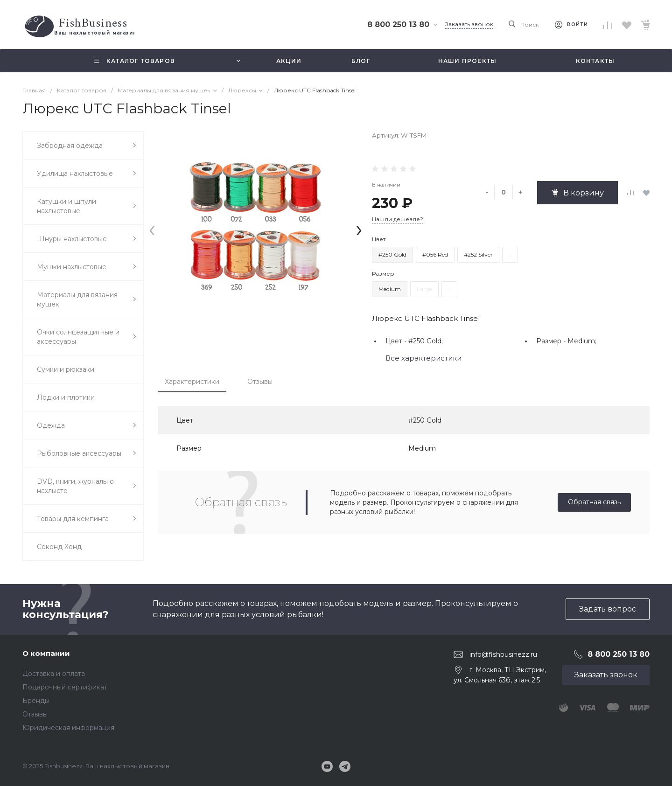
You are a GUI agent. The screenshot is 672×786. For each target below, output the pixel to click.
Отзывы (260, 382)
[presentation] (152, 229)
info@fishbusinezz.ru (503, 654)
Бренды (36, 701)
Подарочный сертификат (65, 687)
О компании (46, 653)
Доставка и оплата (54, 674)
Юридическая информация (68, 728)
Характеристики (192, 382)
